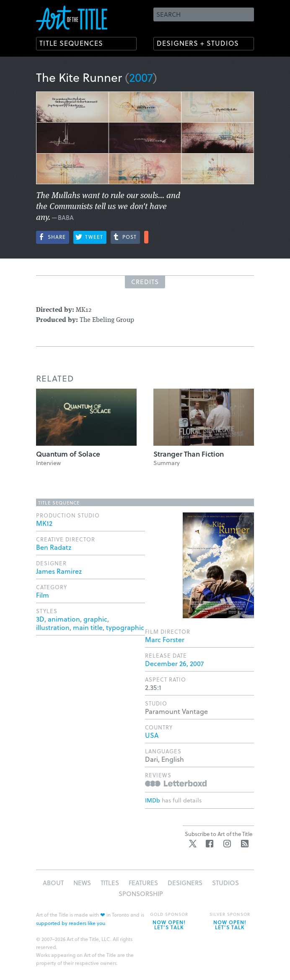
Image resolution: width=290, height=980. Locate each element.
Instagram (227, 844)
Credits (145, 282)
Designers (185, 883)
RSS (245, 844)
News (82, 883)
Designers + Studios (198, 43)
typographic (125, 627)
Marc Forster (165, 639)
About (53, 883)
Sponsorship (141, 894)
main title (88, 627)
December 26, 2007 (174, 663)
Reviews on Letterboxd (176, 783)
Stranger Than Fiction (189, 454)
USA (152, 735)
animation (64, 619)
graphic (95, 619)
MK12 (44, 523)
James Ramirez (59, 571)
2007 (141, 77)
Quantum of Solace (68, 454)
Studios (225, 883)
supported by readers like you (71, 923)
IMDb (153, 800)
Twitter (193, 844)
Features (143, 883)
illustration (53, 627)
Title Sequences (71, 43)
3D (40, 619)
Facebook (210, 844)
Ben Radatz (54, 547)
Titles (110, 883)
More (146, 237)
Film (43, 595)
